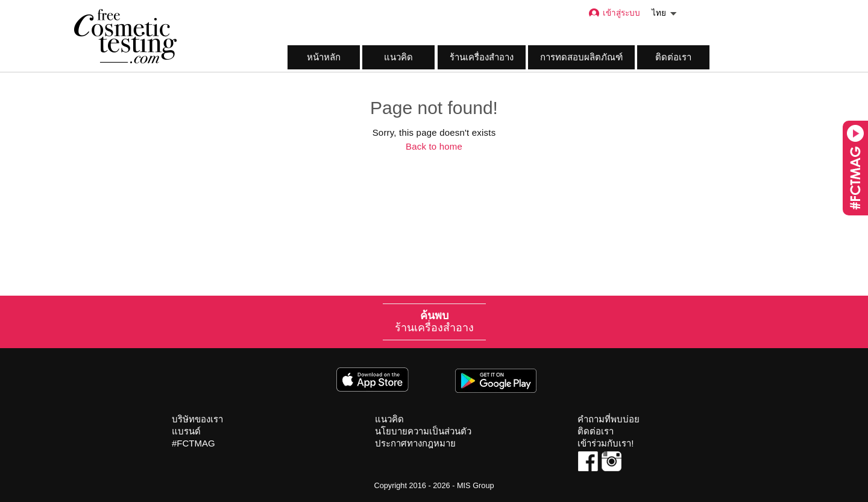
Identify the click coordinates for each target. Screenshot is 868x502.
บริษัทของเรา (197, 419)
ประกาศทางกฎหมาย (415, 443)
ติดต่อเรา (673, 57)
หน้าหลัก (324, 57)
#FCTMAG (193, 443)
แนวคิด (398, 57)
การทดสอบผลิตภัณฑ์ (581, 57)
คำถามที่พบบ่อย (609, 419)
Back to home (434, 146)
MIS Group (476, 485)
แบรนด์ (186, 431)
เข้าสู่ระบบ (614, 13)
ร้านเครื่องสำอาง (482, 57)
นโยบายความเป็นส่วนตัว (423, 431)
